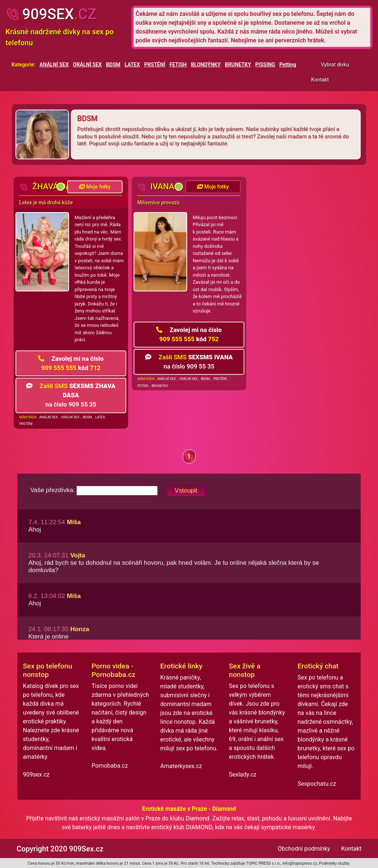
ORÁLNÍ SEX (87, 65)
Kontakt (320, 80)
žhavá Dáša (50, 186)
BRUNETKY (238, 65)
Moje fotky (95, 187)
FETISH (178, 65)
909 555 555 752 (189, 334)
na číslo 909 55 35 (71, 395)
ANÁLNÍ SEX (54, 65)
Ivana (156, 186)
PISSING (265, 65)
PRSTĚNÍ (155, 65)
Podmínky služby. (335, 863)
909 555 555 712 (71, 363)
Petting (288, 65)
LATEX (133, 65)
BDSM (113, 65)
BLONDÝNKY (206, 65)
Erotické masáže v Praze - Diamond (189, 809)
